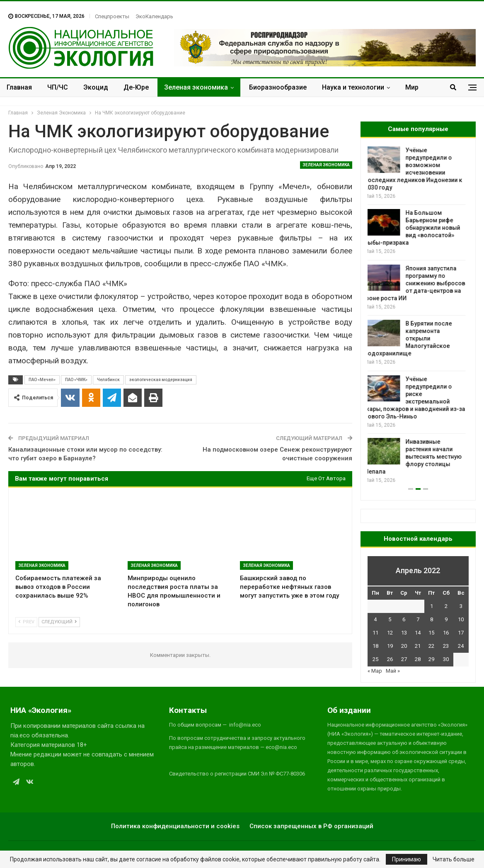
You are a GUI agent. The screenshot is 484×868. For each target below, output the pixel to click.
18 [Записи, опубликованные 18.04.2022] (375, 646)
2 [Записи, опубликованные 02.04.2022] (446, 606)
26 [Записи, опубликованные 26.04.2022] (390, 659)
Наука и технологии (353, 87)
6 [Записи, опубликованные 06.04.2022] (404, 619)
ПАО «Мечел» (42, 380)
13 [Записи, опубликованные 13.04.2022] (404, 633)
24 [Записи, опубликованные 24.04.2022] (461, 646)
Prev (26, 622)
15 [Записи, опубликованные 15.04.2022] (431, 633)
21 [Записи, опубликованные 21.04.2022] (418, 646)
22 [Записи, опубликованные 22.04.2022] (431, 646)
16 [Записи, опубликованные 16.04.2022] (446, 633)
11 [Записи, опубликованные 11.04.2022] (375, 633)
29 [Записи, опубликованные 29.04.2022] (431, 659)
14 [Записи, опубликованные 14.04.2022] (418, 633)
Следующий (59, 622)
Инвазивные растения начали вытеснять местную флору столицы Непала (416, 457)
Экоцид (96, 87)
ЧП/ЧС (58, 87)
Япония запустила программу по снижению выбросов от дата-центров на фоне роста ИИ (418, 283)
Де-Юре (136, 87)
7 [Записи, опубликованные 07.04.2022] (418, 619)
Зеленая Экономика (326, 165)
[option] (418, 315)
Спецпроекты (112, 16)
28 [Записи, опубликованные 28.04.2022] (418, 659)
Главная (19, 87)
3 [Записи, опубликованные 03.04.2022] (461, 606)
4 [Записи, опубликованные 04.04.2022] (375, 619)
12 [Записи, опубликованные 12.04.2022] (390, 633)
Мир (412, 87)
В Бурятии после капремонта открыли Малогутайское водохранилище (411, 338)
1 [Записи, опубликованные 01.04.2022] (432, 606)
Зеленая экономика (196, 87)
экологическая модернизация (161, 380)
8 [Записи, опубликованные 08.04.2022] (432, 619)
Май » (393, 671)
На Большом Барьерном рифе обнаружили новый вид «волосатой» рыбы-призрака (415, 228)
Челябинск (108, 380)
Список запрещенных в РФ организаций (311, 826)
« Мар (375, 671)
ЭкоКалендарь (154, 16)
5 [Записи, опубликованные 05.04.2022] (390, 619)
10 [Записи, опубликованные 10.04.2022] (461, 619)
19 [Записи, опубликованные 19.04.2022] (390, 646)
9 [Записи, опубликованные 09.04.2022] (446, 619)
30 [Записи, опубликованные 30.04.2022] (446, 659)
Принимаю (407, 859)
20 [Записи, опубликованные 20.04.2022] (404, 646)
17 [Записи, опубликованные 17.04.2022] (461, 633)
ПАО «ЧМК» (76, 380)
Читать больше (454, 859)
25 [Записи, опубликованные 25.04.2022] (375, 659)
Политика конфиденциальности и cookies (175, 826)
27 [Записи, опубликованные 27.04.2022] (404, 659)
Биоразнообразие (278, 87)
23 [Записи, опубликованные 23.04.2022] (446, 646)
